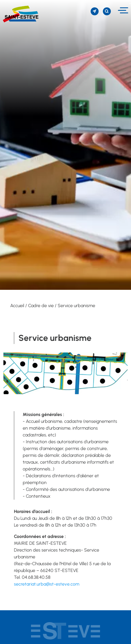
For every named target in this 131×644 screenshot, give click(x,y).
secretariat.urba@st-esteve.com (47, 584)
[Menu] (122, 10)
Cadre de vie (41, 306)
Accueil (17, 306)
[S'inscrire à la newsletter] (95, 11)
